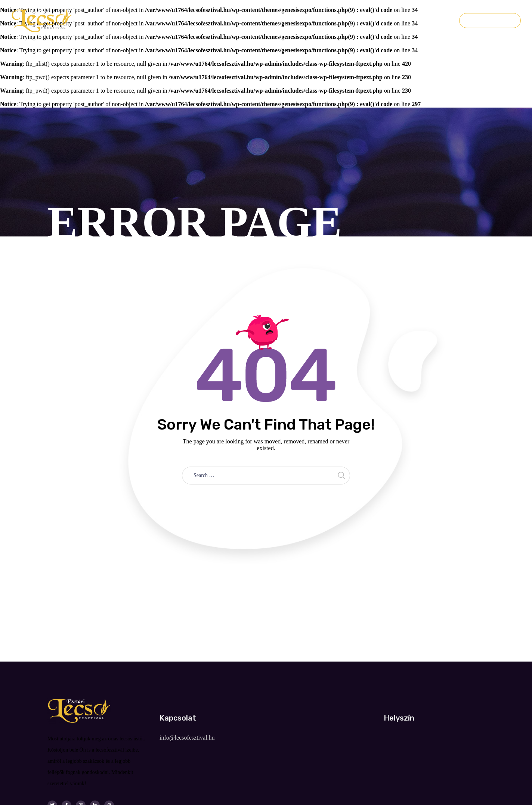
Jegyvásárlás (490, 21)
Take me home (266, 501)
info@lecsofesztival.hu (187, 738)
